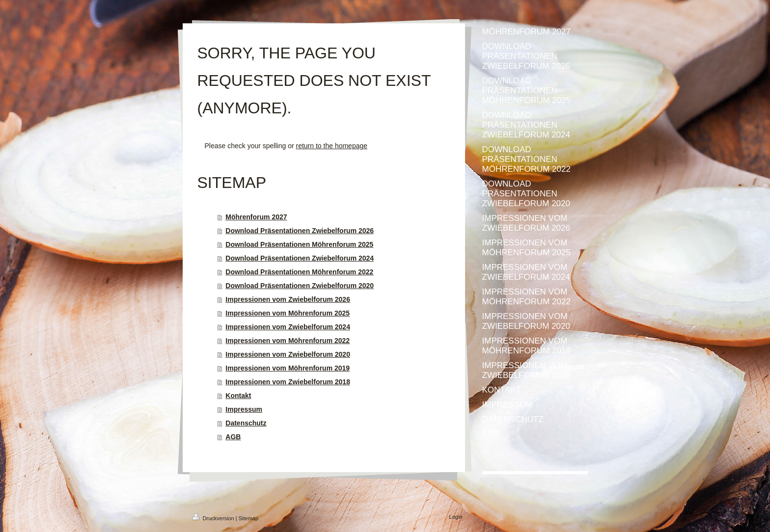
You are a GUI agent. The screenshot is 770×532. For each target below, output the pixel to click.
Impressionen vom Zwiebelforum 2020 (288, 354)
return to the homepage (332, 146)
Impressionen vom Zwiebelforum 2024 (288, 327)
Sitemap (248, 518)
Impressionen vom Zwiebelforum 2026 (288, 299)
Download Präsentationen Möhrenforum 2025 (299, 244)
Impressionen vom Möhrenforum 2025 (288, 313)
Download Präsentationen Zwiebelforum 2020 (300, 286)
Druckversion (214, 518)
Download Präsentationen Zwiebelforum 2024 (300, 258)
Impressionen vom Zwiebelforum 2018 (288, 382)
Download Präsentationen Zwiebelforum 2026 (300, 231)
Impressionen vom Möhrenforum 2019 (288, 368)
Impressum (244, 409)
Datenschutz (246, 423)
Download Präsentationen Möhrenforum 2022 (299, 272)
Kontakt (238, 396)
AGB (233, 437)
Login (456, 517)
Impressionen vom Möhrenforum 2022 (288, 341)
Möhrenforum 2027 (256, 217)
